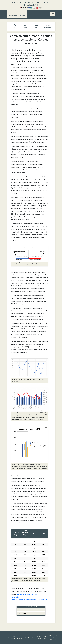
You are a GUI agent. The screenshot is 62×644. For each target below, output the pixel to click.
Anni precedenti (20, 637)
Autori (27, 637)
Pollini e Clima (22, 613)
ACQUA (37, 28)
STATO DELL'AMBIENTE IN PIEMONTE (31, 2)
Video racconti (13, 637)
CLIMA (14, 28)
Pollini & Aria (21, 610)
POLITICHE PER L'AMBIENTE (17, 16)
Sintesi (7, 637)
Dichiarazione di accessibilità (53, 637)
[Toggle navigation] (53, 14)
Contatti (33, 637)
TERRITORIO (48, 28)
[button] (29, 254)
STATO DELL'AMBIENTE (17, 12)
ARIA (25, 28)
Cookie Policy (39, 637)
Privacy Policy (45, 637)
